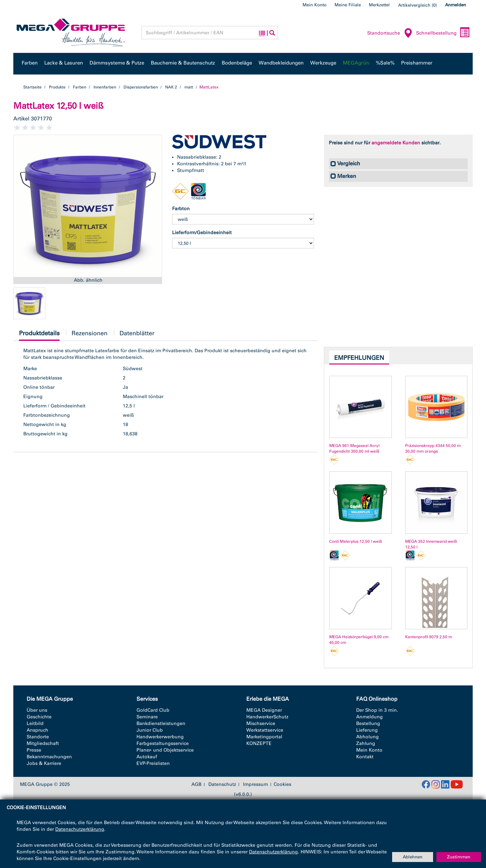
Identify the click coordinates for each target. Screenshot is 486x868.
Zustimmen (459, 857)
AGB (196, 785)
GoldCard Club (153, 710)
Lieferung (367, 730)
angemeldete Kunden (396, 143)
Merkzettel (379, 5)
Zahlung (366, 743)
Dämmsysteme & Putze (117, 63)
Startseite (32, 87)
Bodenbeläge (237, 63)
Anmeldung (369, 717)
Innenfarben (105, 87)
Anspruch (37, 730)
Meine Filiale (348, 5)
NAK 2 (171, 87)
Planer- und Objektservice (165, 750)
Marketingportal (264, 737)
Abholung (367, 737)
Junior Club (150, 730)
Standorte (38, 737)
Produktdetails (39, 335)
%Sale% (385, 63)
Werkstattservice (265, 730)
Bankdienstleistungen (161, 723)
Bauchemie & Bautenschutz (183, 63)
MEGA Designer (264, 710)
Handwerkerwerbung (160, 737)
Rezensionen (90, 333)
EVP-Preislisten (153, 763)
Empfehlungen (359, 358)
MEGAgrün (356, 63)
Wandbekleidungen (281, 63)
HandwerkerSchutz (267, 717)
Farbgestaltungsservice (163, 743)
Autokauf (147, 757)
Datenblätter (137, 333)
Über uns (37, 710)
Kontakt (365, 757)
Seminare (147, 717)
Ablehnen (413, 857)
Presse (34, 750)
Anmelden (456, 5)
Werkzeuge (323, 63)
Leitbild (35, 723)
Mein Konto (315, 5)
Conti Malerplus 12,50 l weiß (356, 541)
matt (189, 87)
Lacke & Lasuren (64, 63)
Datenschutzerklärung (80, 829)
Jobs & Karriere (44, 763)
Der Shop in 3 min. (377, 710)
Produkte (57, 87)
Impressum (255, 785)
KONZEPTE (259, 743)
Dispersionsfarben (141, 87)
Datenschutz (222, 785)
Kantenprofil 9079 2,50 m (429, 637)
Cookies (282, 784)
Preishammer (417, 63)
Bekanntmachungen (49, 757)
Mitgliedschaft (43, 743)
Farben (30, 63)
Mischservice (261, 723)
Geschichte (39, 717)
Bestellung (368, 723)
